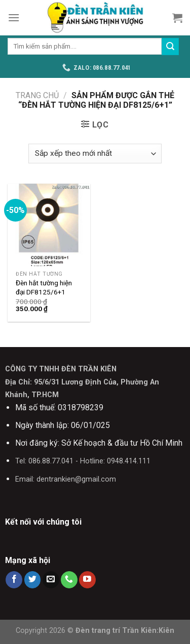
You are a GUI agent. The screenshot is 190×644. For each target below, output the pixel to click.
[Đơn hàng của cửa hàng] (95, 154)
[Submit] (170, 47)
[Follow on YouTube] (87, 580)
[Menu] (14, 17)
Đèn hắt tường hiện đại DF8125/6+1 (44, 287)
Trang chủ (37, 95)
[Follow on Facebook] (14, 580)
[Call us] (69, 580)
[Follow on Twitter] (33, 580)
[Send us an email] (51, 580)
